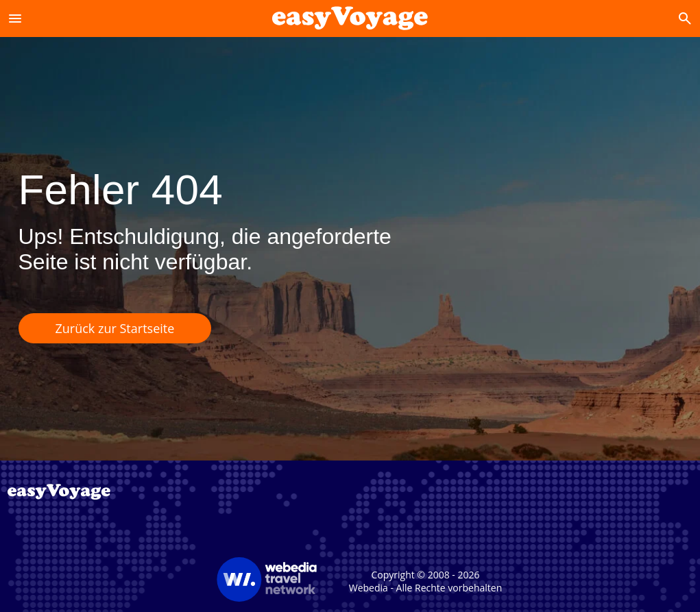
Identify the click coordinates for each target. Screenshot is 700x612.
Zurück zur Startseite (115, 328)
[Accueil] (350, 18)
